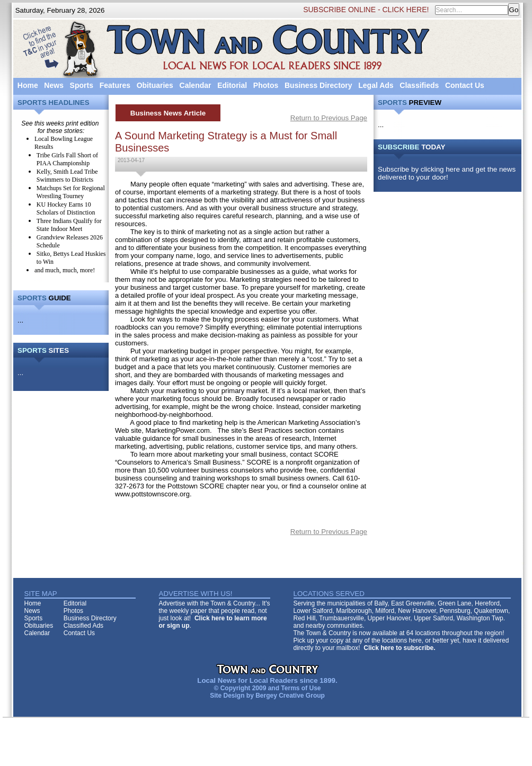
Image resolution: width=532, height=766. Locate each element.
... (20, 320)
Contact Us (465, 85)
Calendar (196, 85)
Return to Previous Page (329, 118)
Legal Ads (376, 85)
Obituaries (155, 85)
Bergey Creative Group (290, 696)
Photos (266, 85)
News (54, 85)
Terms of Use (301, 688)
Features (115, 85)
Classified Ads (83, 626)
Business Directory (318, 85)
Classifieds (419, 85)
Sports (82, 85)
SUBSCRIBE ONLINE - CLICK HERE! (366, 10)
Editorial (232, 85)
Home (28, 85)
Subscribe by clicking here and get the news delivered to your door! (447, 173)
